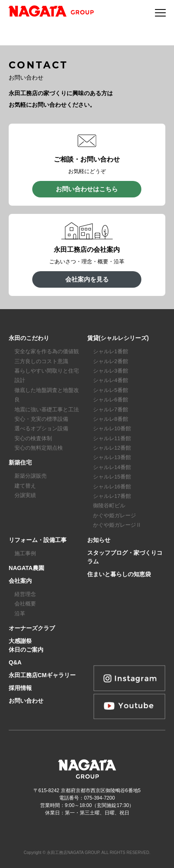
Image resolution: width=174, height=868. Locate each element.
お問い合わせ (26, 701)
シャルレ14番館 (112, 467)
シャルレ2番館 (111, 361)
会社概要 (25, 604)
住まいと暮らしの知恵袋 (119, 574)
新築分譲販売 (31, 476)
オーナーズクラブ (32, 628)
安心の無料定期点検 (39, 448)
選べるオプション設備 (41, 428)
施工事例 (25, 553)
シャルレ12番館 (112, 448)
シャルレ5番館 (111, 390)
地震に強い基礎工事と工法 (47, 409)
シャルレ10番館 (112, 428)
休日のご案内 (26, 650)
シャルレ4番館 (111, 380)
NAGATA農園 (26, 568)
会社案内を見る (87, 279)
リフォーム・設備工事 (38, 540)
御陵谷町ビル (109, 506)
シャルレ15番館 (112, 477)
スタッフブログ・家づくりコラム (125, 557)
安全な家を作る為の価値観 (47, 351)
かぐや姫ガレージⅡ (117, 525)
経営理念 (25, 594)
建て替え (25, 486)
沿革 (20, 613)
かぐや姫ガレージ (114, 515)
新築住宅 (20, 462)
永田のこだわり (29, 338)
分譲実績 (25, 495)
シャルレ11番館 (112, 438)
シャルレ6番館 (111, 400)
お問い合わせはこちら (87, 189)
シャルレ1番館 (111, 351)
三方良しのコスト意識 (41, 361)
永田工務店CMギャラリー (42, 675)
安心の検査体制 (33, 438)
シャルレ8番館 (111, 419)
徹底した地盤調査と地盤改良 (47, 395)
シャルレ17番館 (112, 496)
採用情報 (20, 688)
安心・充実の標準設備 (41, 419)
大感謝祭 (20, 641)
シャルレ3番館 (111, 371)
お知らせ (99, 540)
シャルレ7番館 (111, 409)
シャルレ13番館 (112, 457)
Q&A (15, 662)
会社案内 (20, 581)
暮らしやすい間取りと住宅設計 (47, 375)
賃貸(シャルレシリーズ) (118, 338)
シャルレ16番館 (112, 487)
